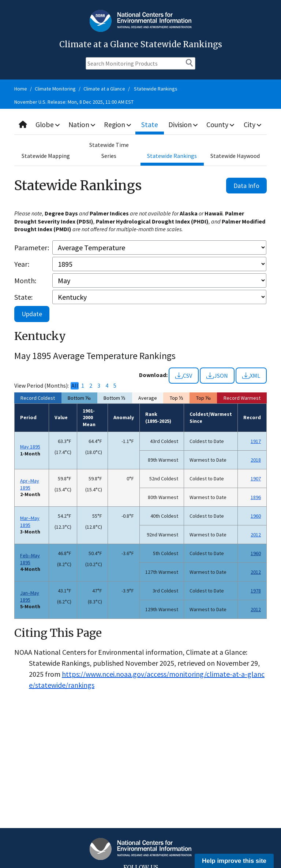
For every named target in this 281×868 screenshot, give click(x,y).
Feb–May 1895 (30, 559)
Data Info (246, 186)
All (75, 386)
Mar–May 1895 (30, 522)
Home (21, 89)
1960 (256, 516)
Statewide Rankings (156, 89)
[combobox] (140, 125)
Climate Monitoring (55, 89)
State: (23, 297)
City (253, 124)
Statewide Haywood (235, 156)
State (151, 124)
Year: (22, 264)
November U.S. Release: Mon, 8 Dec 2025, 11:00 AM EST (74, 102)
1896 (256, 497)
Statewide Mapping (46, 156)
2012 (256, 535)
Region (119, 124)
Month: (25, 280)
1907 (256, 479)
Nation (83, 124)
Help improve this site (234, 861)
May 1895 (30, 447)
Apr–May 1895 (30, 484)
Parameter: (32, 248)
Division (184, 124)
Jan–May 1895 (30, 596)
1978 (256, 591)
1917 (256, 441)
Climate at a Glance (104, 89)
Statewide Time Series (109, 150)
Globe (48, 124)
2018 (256, 460)
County (221, 124)
